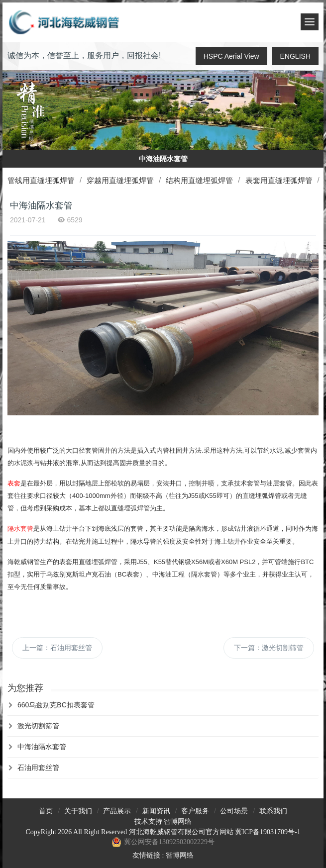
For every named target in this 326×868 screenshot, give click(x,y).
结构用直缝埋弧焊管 (199, 180)
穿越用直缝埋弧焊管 (120, 180)
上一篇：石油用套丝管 (57, 648)
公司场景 (234, 811)
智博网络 (178, 821)
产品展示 (117, 811)
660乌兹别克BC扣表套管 (56, 705)
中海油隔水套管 (42, 747)
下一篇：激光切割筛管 (269, 648)
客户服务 (195, 811)
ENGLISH (295, 56)
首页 (46, 811)
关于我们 (78, 811)
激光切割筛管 (38, 726)
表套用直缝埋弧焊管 (279, 180)
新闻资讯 (156, 811)
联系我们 (273, 811)
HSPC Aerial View (231, 56)
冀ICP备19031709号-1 (268, 832)
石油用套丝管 (38, 768)
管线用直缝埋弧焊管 (41, 180)
